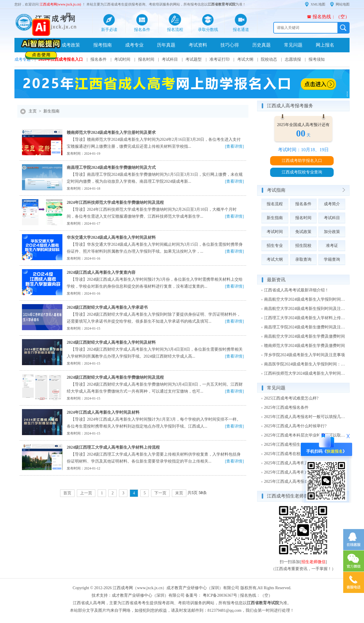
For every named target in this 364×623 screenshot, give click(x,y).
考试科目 (170, 59)
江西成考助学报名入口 (302, 161)
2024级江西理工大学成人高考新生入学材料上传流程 (113, 447)
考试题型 (194, 59)
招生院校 (303, 246)
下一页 (160, 493)
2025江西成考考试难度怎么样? (291, 398)
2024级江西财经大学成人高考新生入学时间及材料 (111, 342)
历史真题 (261, 45)
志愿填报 (293, 59)
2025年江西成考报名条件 (286, 407)
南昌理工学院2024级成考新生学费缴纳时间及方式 (111, 168)
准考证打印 (220, 59)
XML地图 (318, 4)
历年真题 (166, 45)
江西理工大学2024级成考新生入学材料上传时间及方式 (305, 318)
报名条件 (99, 59)
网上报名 (325, 45)
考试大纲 (245, 59)
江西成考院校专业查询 (302, 172)
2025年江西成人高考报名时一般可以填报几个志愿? (305, 417)
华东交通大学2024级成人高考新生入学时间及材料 (111, 237)
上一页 (86, 493)
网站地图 (343, 4)
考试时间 (122, 59)
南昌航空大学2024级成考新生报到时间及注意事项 (305, 309)
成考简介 (332, 204)
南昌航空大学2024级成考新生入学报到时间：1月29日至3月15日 (305, 299)
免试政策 (303, 232)
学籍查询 (332, 259)
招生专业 (275, 246)
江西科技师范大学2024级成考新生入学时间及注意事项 (305, 373)
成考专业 (134, 45)
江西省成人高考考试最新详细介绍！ (296, 290)
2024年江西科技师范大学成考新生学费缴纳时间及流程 (115, 203)
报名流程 (275, 204)
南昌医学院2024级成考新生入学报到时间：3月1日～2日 (305, 364)
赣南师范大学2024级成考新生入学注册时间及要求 (111, 133)
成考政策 (71, 45)
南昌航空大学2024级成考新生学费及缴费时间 (304, 336)
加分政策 (332, 232)
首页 (67, 493)
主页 (33, 111)
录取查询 (303, 259)
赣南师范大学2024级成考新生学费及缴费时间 (304, 346)
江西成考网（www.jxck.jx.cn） (140, 588)
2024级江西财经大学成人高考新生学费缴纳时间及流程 (115, 377)
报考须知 (317, 59)
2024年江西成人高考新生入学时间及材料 (103, 412)
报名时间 (146, 59)
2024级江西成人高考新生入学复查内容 (101, 272)
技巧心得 (230, 45)
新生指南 (51, 111)
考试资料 (198, 45)
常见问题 (293, 45)
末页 (179, 493)
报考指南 (103, 45)
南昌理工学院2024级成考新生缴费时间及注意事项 (305, 327)
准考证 (332, 246)
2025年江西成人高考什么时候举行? (295, 426)
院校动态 (269, 59)
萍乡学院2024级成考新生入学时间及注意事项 (304, 355)
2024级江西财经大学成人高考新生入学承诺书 (107, 307)
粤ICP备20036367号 (220, 595)
